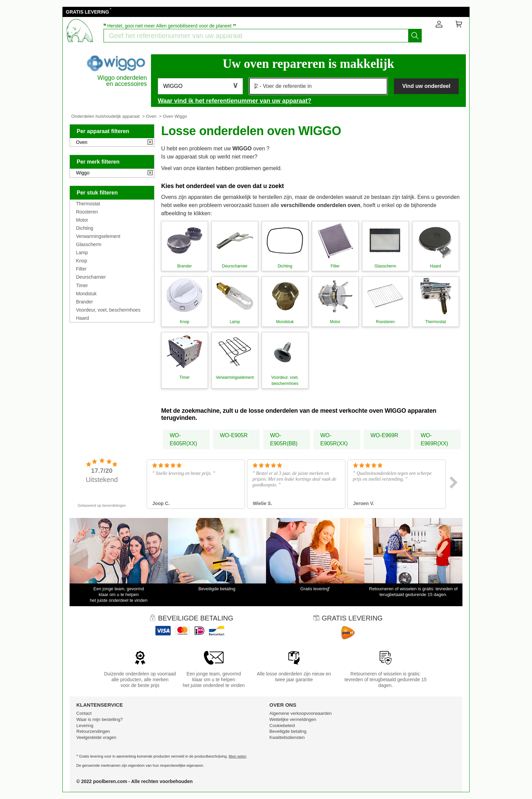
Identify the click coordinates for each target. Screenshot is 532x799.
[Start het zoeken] (415, 36)
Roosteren (87, 212)
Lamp (82, 253)
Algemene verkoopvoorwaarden (301, 713)
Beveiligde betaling (288, 731)
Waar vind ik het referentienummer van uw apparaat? (234, 101)
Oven (151, 116)
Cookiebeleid (282, 726)
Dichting (85, 228)
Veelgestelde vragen (96, 737)
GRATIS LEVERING (87, 12)
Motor (82, 220)
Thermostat (88, 204)
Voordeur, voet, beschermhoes (108, 310)
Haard (82, 318)
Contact (84, 713)
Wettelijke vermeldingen (293, 719)
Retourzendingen (93, 731)
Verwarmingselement (98, 236)
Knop (82, 261)
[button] (200, 86)
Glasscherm (89, 244)
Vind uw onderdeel (426, 86)
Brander (84, 302)
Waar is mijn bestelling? (100, 719)
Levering (85, 726)
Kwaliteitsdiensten (287, 737)
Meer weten (237, 756)
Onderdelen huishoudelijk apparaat (106, 116)
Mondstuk (86, 294)
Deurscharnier (91, 277)
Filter (81, 269)
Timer (82, 285)
